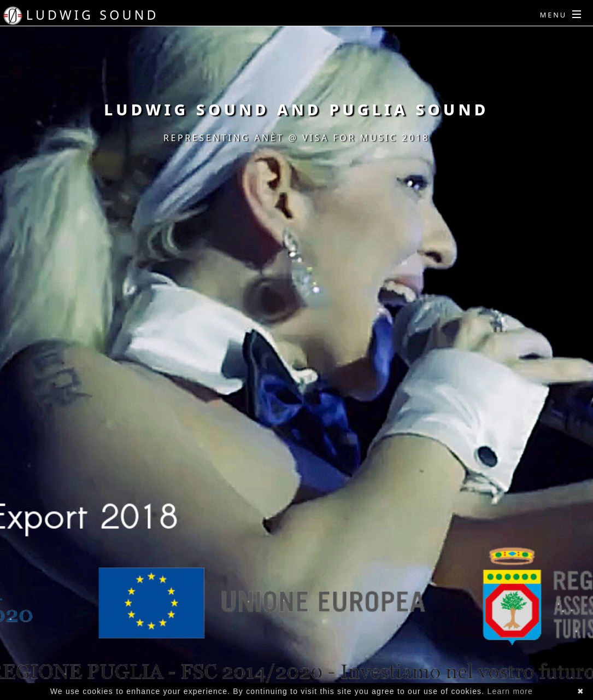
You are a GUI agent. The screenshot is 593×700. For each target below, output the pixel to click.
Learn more (510, 691)
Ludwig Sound (93, 15)
